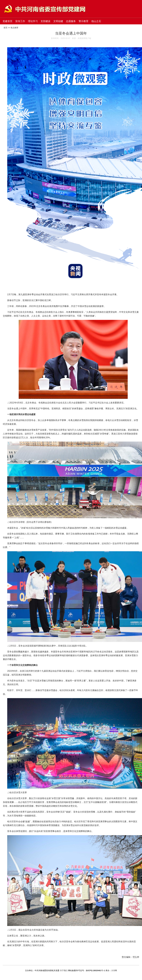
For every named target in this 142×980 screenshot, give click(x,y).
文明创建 (58, 21)
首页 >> (7, 28)
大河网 (114, 970)
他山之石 (96, 21)
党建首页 (7, 21)
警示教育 (84, 21)
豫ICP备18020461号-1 (95, 970)
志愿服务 (71, 21)
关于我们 (64, 970)
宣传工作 (20, 21)
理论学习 (33, 21)
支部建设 (46, 21)
